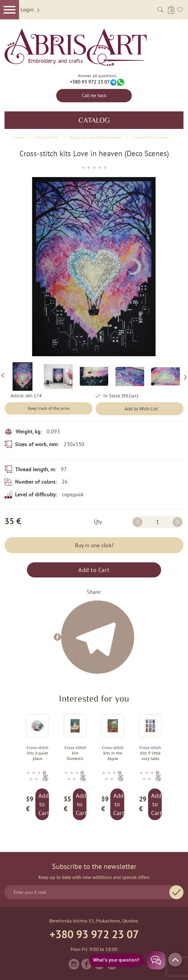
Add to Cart (94, 570)
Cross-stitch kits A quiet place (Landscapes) (37, 753)
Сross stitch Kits (47, 137)
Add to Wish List (141, 409)
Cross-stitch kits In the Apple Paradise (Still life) (113, 753)
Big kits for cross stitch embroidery (96, 137)
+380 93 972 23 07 (90, 82)
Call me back (94, 95)
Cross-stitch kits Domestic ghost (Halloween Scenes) (75, 753)
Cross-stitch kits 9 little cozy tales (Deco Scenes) (150, 753)
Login (31, 10)
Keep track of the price (49, 408)
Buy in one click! (94, 545)
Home (19, 137)
